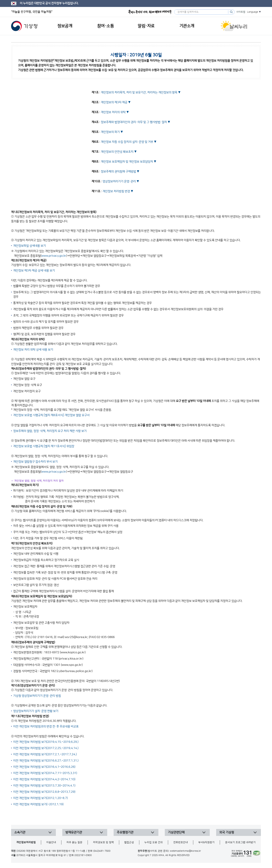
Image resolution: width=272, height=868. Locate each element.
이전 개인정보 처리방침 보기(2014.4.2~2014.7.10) (44, 779)
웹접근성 (129, 842)
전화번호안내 (181, 842)
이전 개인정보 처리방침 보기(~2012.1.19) (38, 804)
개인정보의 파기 (110, 132)
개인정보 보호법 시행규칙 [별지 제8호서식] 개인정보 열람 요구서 (51, 415)
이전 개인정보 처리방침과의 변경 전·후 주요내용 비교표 (46, 726)
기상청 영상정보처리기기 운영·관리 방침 (37, 696)
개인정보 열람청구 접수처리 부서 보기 (35, 462)
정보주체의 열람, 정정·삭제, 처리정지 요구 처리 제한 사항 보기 (50, 431)
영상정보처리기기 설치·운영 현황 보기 (36, 711)
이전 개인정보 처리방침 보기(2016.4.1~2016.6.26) (44, 767)
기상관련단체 (176, 832)
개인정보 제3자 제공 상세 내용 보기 (34, 271)
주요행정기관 (125, 832)
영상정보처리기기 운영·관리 (119, 181)
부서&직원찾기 (206, 842)
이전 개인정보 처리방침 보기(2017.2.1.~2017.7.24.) (45, 754)
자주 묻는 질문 (74, 842)
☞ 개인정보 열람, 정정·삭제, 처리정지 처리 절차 (37, 481)
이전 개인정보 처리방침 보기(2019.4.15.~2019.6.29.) (46, 742)
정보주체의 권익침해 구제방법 (118, 172)
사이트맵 (241, 12)
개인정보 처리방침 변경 (116, 191)
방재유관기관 (74, 832)
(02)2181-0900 (83, 855)
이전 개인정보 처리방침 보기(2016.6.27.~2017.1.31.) (46, 761)
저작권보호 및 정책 (103, 842)
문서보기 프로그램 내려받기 (240, 842)
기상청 (24, 26)
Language (253, 12)
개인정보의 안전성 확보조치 (117, 152)
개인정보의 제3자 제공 (114, 102)
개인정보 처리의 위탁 (113, 112)
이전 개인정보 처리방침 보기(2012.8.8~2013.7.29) (44, 792)
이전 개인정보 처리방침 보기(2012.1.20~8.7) (40, 798)
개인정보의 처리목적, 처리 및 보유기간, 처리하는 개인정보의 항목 (139, 92)
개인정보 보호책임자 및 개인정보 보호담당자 (127, 162)
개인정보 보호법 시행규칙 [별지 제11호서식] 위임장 (44, 446)
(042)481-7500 (102, 851)
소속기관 (20, 832)
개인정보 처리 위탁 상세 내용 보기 (33, 350)
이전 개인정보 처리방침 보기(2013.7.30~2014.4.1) (44, 786)
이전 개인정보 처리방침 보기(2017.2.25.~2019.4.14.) (46, 748)
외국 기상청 (227, 832)
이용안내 (51, 842)
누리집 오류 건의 (154, 842)
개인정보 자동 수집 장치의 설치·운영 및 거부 (127, 142)
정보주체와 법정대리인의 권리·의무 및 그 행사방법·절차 (134, 122)
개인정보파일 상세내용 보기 (29, 246)
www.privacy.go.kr (54, 256)
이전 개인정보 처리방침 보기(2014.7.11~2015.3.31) (45, 773)
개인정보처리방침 (26, 842)
